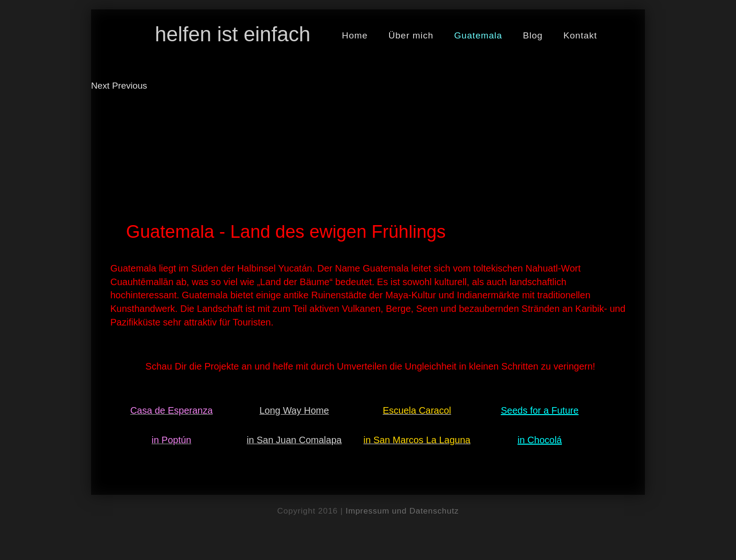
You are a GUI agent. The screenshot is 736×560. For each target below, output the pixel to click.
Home (355, 35)
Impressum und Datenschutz (402, 511)
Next (100, 86)
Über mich (411, 35)
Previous (130, 86)
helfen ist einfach (233, 34)
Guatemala (478, 35)
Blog (533, 35)
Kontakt (580, 35)
